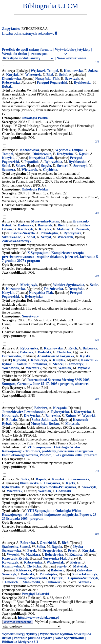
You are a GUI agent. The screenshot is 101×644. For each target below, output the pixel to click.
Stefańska (40, 364)
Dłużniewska (11, 79)
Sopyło (46, 166)
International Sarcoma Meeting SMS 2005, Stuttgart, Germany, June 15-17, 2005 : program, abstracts (46, 382)
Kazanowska (73, 71)
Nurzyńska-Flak (47, 79)
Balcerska (90, 348)
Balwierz (27, 352)
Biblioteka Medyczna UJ (20, 642)
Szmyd (46, 237)
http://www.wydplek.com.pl (38, 618)
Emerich (11, 582)
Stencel (62, 166)
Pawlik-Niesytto (23, 233)
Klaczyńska (82, 412)
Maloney (63, 229)
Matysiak (72, 424)
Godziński (63, 491)
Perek (32, 551)
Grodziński (48, 543)
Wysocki (84, 368)
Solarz (93, 71)
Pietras (75, 562)
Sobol (63, 75)
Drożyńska (65, 154)
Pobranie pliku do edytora (33, 638)
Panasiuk (82, 229)
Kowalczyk (39, 360)
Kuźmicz (76, 555)
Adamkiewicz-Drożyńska (56, 356)
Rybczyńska (11, 83)
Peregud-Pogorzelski (52, 83)
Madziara (33, 555)
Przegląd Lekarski (35, 594)
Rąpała (57, 547)
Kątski (84, 154)
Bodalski (44, 352)
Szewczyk (72, 79)
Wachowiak (11, 368)
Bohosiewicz (54, 555)
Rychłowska (83, 83)
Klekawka (24, 570)
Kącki (70, 483)
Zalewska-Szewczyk (17, 241)
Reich (73, 348)
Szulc (94, 285)
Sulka (25, 479)
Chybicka (50, 170)
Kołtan (71, 416)
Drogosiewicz (52, 551)
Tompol (8, 154)
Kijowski (20, 360)
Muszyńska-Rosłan (45, 221)
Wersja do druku (15, 54)
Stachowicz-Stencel (16, 547)
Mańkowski (31, 582)
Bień (50, 75)
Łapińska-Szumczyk (83, 578)
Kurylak (12, 75)
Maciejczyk (29, 285)
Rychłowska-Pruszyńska (58, 487)
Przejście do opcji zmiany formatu (27, 50)
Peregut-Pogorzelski (32, 578)
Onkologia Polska (35, 118)
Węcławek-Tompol (44, 71)
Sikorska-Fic (11, 237)
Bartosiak (45, 225)
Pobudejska (49, 233)
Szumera (9, 170)
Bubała (7, 86)
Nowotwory (30, 316)
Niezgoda (60, 408)
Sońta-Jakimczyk (44, 420)
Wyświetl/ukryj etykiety (72, 50)
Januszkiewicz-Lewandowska (24, 412)
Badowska (26, 225)
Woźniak (65, 368)
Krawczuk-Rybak (15, 558)
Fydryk (57, 578)
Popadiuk (32, 162)
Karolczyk (25, 229)
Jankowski (54, 582)
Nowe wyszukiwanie (71, 58)
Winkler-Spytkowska (69, 285)
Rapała (41, 479)
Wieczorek (33, 75)
